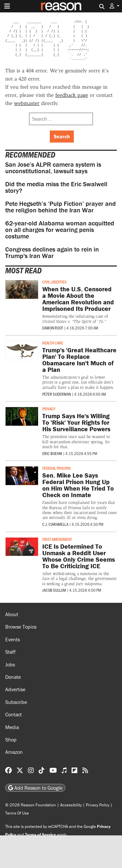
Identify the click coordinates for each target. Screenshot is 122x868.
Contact (14, 714)
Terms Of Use (17, 813)
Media (12, 727)
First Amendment (57, 539)
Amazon (14, 752)
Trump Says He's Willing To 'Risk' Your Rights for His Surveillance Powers (76, 422)
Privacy (49, 409)
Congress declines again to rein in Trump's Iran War (52, 252)
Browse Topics (21, 627)
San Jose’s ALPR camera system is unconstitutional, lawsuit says (53, 168)
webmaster (27, 103)
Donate (13, 677)
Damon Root (53, 328)
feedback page (72, 95)
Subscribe (16, 702)
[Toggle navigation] (7, 6)
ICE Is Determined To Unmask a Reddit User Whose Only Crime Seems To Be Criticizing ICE (79, 556)
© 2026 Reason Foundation (31, 805)
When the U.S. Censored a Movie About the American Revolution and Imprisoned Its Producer (78, 299)
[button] (115, 6)
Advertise (15, 689)
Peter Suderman (57, 394)
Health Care (53, 343)
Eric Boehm (52, 453)
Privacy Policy (98, 805)
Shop (11, 739)
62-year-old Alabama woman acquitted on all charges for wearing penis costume (60, 229)
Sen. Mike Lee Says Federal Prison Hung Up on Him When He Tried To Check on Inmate (78, 485)
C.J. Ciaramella (55, 524)
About (12, 614)
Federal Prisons (57, 468)
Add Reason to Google (35, 788)
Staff (10, 652)
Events (13, 639)
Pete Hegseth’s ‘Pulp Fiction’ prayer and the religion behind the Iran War (61, 207)
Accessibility (71, 805)
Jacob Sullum (54, 590)
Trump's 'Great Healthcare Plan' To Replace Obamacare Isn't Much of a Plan (79, 360)
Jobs (10, 664)
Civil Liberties (54, 282)
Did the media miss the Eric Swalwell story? (56, 187)
